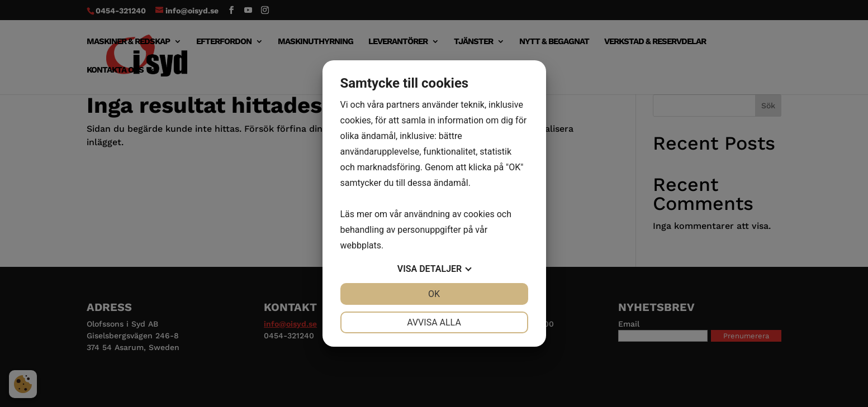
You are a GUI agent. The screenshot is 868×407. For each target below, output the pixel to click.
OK (434, 294)
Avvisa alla (434, 322)
